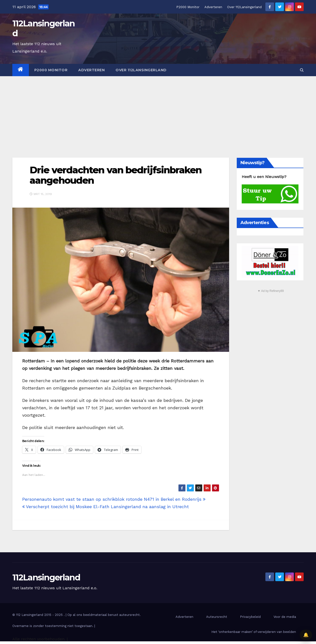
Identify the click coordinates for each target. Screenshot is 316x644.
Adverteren (213, 7)
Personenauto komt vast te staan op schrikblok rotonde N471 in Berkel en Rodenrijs (114, 499)
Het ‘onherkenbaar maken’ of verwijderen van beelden (254, 632)
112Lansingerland (44, 28)
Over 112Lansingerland (244, 7)
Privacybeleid (250, 617)
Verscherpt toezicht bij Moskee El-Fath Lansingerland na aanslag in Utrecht (106, 507)
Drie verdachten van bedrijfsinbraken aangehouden (116, 175)
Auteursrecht (217, 617)
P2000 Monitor (188, 7)
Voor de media (285, 617)
